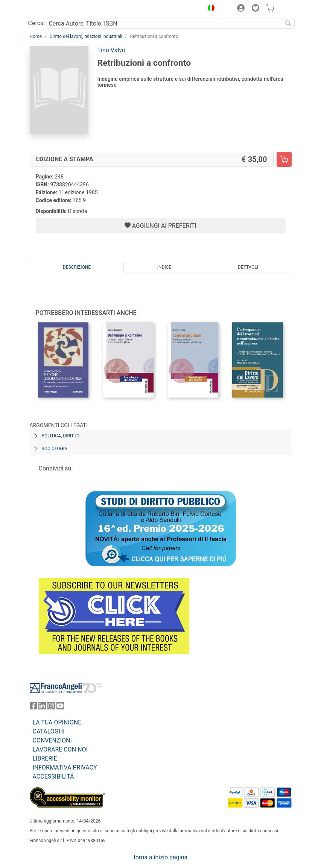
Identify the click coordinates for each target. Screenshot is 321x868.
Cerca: (37, 23)
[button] (210, 9)
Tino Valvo (112, 50)
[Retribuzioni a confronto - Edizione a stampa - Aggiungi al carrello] (284, 159)
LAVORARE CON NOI (60, 749)
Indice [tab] (164, 267)
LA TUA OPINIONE (57, 722)
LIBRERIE (45, 758)
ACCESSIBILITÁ (53, 777)
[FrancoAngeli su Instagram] (51, 707)
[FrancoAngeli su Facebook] (33, 707)
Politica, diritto (61, 436)
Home (36, 36)
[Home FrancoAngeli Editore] (55, 9)
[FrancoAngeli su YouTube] (60, 707)
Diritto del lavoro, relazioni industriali (86, 36)
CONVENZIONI (52, 740)
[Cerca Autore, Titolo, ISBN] (165, 23)
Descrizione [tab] (77, 267)
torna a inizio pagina (160, 857)
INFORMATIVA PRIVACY (65, 767)
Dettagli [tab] (248, 267)
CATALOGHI (49, 731)
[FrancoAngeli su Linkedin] (42, 707)
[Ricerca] (289, 23)
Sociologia (55, 449)
